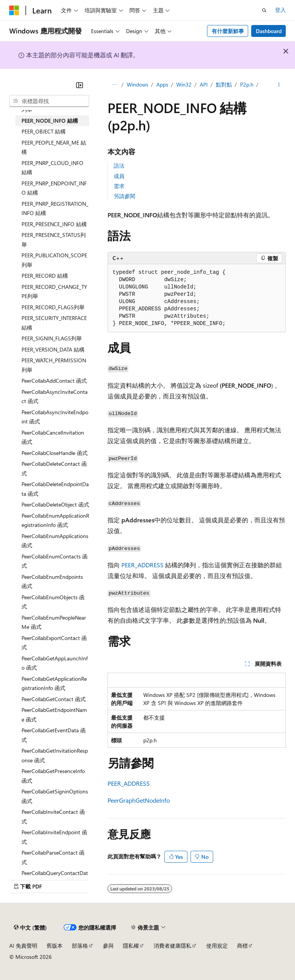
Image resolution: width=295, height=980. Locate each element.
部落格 (80, 946)
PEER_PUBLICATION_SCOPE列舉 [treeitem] (54, 260)
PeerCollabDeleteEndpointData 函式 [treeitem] (55, 489)
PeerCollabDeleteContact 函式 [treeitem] (54, 468)
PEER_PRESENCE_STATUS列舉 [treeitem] (54, 240)
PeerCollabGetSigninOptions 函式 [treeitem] (55, 796)
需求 (119, 186)
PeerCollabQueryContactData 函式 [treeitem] (55, 878)
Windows (138, 84)
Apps (162, 84)
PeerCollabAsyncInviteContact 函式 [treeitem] (55, 397)
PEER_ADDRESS (143, 565)
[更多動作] (279, 85)
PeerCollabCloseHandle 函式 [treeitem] (55, 453)
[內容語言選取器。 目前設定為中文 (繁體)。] (30, 928)
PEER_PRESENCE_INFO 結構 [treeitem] (54, 224)
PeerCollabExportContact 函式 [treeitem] (54, 643)
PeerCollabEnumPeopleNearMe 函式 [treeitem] (54, 622)
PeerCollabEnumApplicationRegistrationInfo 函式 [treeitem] (55, 520)
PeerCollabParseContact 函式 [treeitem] (53, 857)
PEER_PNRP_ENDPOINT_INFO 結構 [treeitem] (54, 188)
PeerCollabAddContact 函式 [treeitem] (54, 381)
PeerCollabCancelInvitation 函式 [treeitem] (53, 437)
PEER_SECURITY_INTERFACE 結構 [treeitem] (54, 323)
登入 (280, 10)
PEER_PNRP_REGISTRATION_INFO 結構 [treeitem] (55, 208)
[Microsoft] (14, 10)
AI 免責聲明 (23, 946)
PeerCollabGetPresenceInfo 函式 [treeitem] (53, 776)
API (204, 84)
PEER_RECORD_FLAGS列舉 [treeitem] (53, 307)
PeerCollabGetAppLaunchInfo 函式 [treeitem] (55, 663)
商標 (242, 946)
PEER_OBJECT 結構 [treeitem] (44, 131)
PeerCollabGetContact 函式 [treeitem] (54, 699)
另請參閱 (124, 196)
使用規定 (217, 946)
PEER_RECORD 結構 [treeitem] (45, 276)
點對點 (224, 84)
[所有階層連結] (114, 85)
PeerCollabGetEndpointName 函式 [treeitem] (54, 715)
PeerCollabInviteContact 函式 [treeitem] (53, 817)
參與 (108, 946)
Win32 (184, 84)
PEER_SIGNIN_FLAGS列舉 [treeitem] (52, 338)
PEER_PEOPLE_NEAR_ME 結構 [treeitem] (54, 147)
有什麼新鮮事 (228, 31)
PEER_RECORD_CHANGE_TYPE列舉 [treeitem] (54, 292)
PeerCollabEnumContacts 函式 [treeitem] (55, 561)
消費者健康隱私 (172, 946)
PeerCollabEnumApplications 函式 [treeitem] (55, 541)
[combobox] (49, 101)
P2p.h (247, 84)
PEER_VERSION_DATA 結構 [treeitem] (53, 349)
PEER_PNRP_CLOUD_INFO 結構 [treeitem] (52, 168)
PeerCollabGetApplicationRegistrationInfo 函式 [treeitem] (54, 683)
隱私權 (131, 946)
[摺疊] (80, 85)
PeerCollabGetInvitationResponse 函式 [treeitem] (55, 755)
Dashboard (269, 31)
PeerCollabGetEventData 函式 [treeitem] (54, 735)
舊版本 (55, 946)
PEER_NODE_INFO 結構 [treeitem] (50, 121)
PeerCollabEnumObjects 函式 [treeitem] (53, 602)
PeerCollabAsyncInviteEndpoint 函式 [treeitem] (55, 417)
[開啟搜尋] (264, 10)
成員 (119, 176)
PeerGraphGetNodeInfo (139, 800)
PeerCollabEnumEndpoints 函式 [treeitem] (52, 582)
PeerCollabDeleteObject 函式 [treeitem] (55, 504)
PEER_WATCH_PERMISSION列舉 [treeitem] (54, 365)
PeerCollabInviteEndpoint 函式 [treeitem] (54, 837)
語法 (119, 166)
